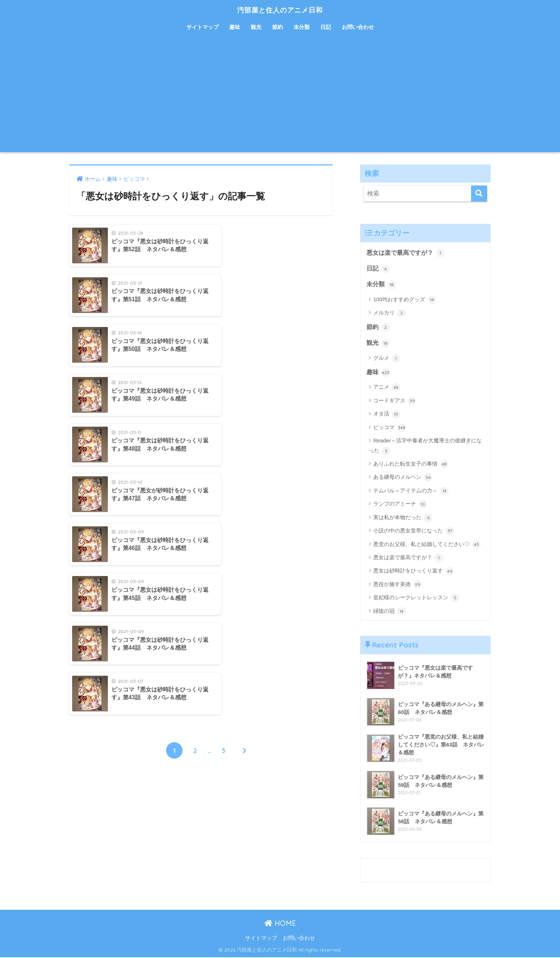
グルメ (387, 359)
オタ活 (387, 415)
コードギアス (395, 402)
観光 (256, 27)
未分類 (302, 27)
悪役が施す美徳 (397, 585)
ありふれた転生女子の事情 (411, 465)
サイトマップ (202, 27)
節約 (277, 27)
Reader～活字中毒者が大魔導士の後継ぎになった (425, 447)
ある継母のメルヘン (403, 478)
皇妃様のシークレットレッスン (416, 599)
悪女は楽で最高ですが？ (406, 253)
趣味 (235, 27)
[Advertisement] (280, 99)
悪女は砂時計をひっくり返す (414, 572)
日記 (326, 27)
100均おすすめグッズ (405, 300)
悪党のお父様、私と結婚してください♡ (427, 545)
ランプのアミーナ (400, 505)
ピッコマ (389, 428)
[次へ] (244, 503)
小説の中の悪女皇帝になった (414, 532)
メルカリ (389, 313)
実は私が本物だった (403, 518)
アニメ (387, 388)
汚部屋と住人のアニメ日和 (280, 9)
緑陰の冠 (389, 612)
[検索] (479, 193)
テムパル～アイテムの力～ (411, 492)
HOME (280, 924)
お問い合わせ (358, 27)
